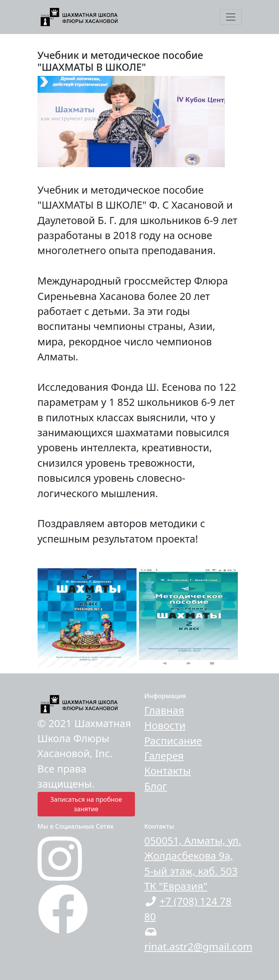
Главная (164, 710)
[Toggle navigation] (231, 17)
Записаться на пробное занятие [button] (86, 804)
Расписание (173, 741)
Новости (165, 725)
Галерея (164, 756)
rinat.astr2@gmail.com (198, 947)
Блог (156, 786)
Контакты (168, 771)
